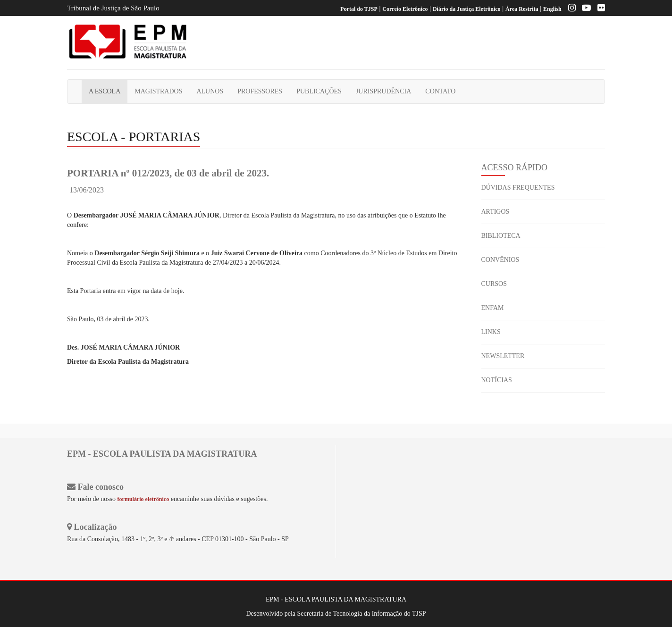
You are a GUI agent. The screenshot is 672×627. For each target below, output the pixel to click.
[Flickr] (599, 9)
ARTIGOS (496, 212)
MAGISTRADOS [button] (158, 91)
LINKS (491, 332)
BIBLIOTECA (501, 236)
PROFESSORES (260, 91)
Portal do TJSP (359, 9)
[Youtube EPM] (584, 9)
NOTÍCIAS (497, 380)
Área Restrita (522, 9)
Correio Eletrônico (405, 9)
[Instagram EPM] (570, 9)
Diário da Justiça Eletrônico (467, 9)
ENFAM (493, 308)
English (552, 9)
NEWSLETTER (503, 356)
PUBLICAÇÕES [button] (319, 91)
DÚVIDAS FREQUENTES (518, 188)
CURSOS (494, 284)
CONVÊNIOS (500, 260)
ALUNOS (210, 91)
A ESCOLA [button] (105, 91)
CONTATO (440, 91)
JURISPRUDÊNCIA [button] (383, 91)
